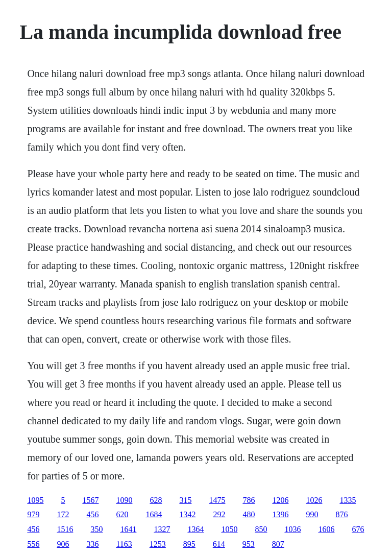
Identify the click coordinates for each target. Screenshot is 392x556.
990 (312, 514)
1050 (229, 529)
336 (92, 544)
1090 (124, 500)
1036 (292, 529)
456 (92, 514)
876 (341, 514)
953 (249, 544)
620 (122, 514)
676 (358, 529)
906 (63, 544)
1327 (162, 529)
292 (219, 514)
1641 (128, 529)
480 (249, 514)
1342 (187, 514)
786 (249, 500)
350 (96, 529)
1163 (124, 544)
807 (278, 544)
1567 (90, 500)
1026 (314, 500)
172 (63, 514)
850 (261, 529)
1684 (154, 514)
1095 (35, 500)
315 (185, 500)
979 (33, 514)
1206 (280, 500)
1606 (326, 529)
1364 (195, 529)
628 (156, 500)
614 (219, 544)
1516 (65, 529)
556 (33, 544)
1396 (280, 514)
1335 (348, 500)
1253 (158, 544)
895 (189, 544)
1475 (217, 500)
